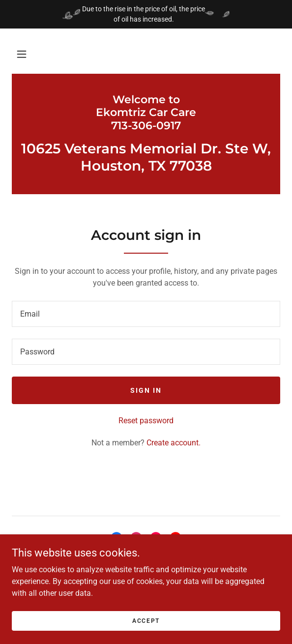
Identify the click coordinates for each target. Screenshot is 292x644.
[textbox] (146, 314)
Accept (146, 620)
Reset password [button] (146, 421)
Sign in (146, 390)
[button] (22, 54)
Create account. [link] (174, 443)
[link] (146, 113)
